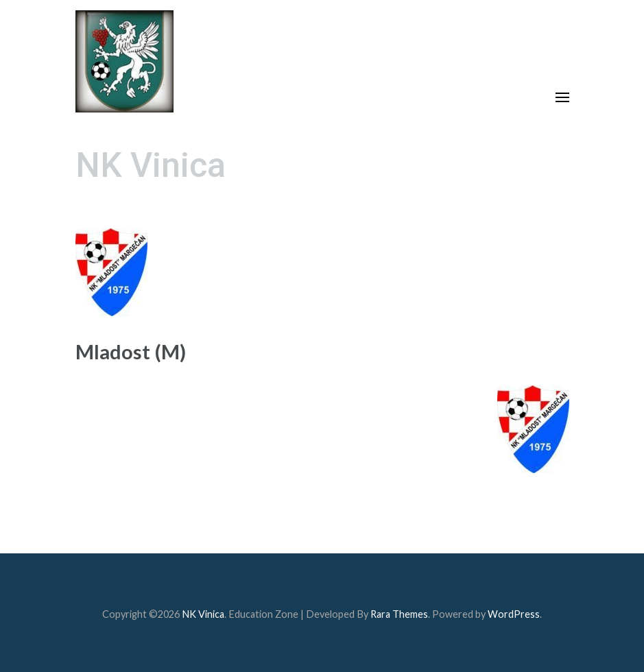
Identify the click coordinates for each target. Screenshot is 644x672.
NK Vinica (151, 165)
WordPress (514, 614)
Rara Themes (399, 614)
